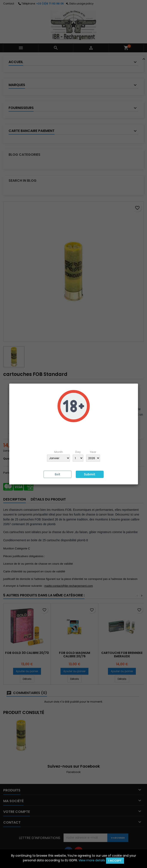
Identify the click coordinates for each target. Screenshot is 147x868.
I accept (115, 861)
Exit (58, 474)
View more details (92, 860)
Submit (90, 474)
